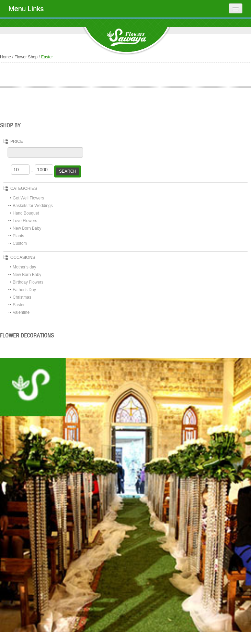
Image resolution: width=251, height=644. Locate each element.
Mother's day (24, 267)
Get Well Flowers (28, 198)
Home (5, 57)
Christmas (22, 297)
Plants (18, 236)
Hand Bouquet (26, 213)
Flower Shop (26, 57)
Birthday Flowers (28, 282)
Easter (19, 305)
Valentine (21, 312)
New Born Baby (27, 228)
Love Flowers (25, 221)
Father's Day (24, 290)
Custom (20, 243)
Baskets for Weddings (33, 206)
